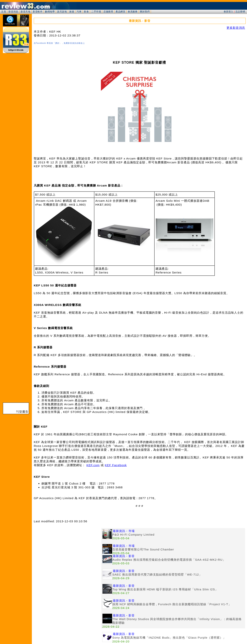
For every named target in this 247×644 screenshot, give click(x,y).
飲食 (86, 12)
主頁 (4, 12)
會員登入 (228, 12)
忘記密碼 (240, 12)
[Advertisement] (68, 555)
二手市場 (96, 12)
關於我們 (145, 12)
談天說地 (62, 12)
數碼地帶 (50, 12)
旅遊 (72, 12)
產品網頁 (120, 12)
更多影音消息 (236, 28)
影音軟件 (38, 12)
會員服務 (133, 12)
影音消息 (13, 12)
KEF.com (93, 465)
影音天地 (25, 12)
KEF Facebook (116, 465)
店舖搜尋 (108, 12)
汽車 (79, 12)
